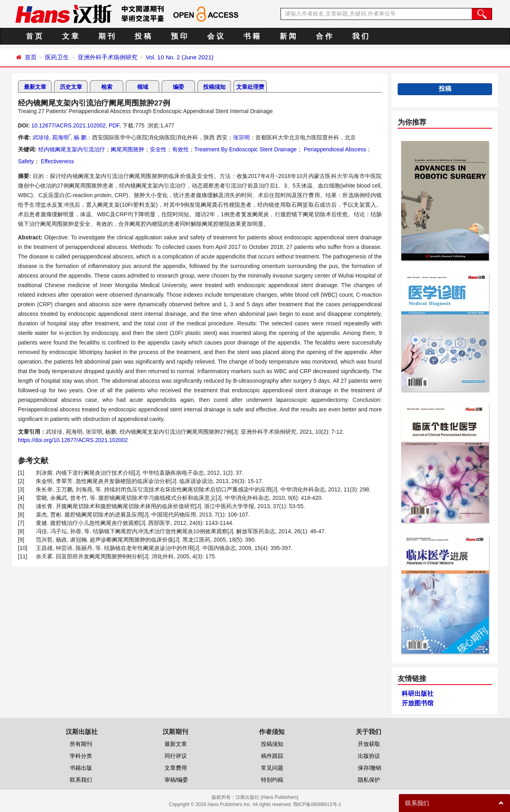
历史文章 (71, 87)
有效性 (180, 149)
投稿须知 (214, 87)
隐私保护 (369, 780)
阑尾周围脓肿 (127, 149)
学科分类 (81, 756)
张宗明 (241, 137)
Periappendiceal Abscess (334, 149)
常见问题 (272, 768)
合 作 (324, 36)
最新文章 (35, 87)
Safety (26, 161)
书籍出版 (81, 768)
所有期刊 (81, 744)
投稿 (445, 89)
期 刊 (107, 36)
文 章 (70, 36)
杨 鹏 (80, 137)
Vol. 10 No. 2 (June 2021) (180, 57)
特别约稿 (272, 780)
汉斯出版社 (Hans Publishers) (267, 797)
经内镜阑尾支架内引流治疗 (72, 149)
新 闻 (288, 36)
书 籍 (252, 36)
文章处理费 (250, 87)
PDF (114, 125)
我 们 (360, 36)
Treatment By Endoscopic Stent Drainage (246, 149)
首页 (31, 57)
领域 (143, 87)
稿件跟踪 (272, 756)
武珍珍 (41, 137)
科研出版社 (418, 694)
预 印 (179, 36)
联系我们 (81, 780)
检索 (107, 87)
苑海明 (61, 137)
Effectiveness (57, 161)
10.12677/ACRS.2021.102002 (68, 125)
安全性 (158, 149)
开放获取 (369, 744)
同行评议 (176, 756)
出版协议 (369, 756)
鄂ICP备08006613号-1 (317, 804)
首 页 (34, 36)
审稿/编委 (177, 780)
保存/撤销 (370, 768)
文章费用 (176, 768)
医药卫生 (57, 57)
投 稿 (143, 36)
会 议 (215, 36)
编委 (178, 87)
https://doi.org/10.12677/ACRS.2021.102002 (73, 440)
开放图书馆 (418, 703)
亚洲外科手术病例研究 (108, 57)
